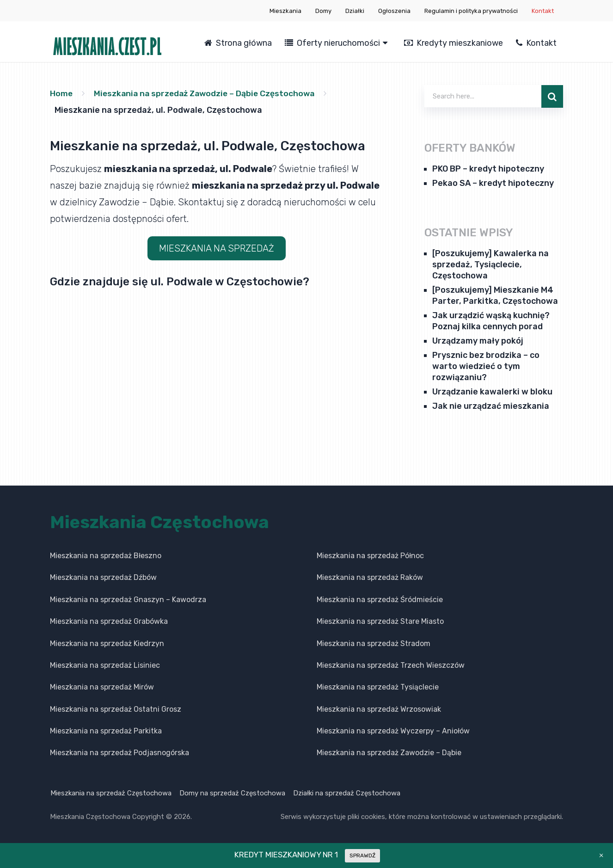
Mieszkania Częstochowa (159, 522)
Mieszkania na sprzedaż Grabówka (109, 621)
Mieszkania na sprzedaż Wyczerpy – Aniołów (393, 731)
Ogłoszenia (394, 11)
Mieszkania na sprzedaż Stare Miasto (380, 621)
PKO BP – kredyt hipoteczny (488, 169)
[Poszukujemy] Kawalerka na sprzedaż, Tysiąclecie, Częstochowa (490, 265)
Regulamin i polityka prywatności (471, 11)
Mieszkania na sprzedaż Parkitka (106, 731)
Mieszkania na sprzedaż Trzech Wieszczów (391, 665)
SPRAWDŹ (362, 856)
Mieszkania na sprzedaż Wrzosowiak (379, 709)
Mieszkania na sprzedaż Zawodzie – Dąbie (389, 753)
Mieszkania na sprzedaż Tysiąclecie (378, 687)
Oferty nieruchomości (332, 43)
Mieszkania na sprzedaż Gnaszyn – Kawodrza (128, 600)
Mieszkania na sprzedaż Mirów (102, 687)
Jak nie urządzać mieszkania (491, 406)
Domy (323, 11)
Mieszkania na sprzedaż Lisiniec (105, 665)
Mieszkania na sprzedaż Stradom (374, 643)
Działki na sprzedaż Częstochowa (348, 793)
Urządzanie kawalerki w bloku (492, 392)
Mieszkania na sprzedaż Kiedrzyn (107, 643)
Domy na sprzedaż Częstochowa (233, 793)
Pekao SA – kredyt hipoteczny (493, 183)
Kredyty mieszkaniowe (454, 43)
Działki (355, 11)
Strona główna (238, 43)
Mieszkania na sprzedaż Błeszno (106, 556)
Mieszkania (285, 11)
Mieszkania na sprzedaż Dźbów (103, 577)
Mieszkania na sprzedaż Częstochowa (110, 793)
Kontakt (543, 11)
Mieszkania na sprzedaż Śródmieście (380, 600)
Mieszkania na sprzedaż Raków (370, 577)
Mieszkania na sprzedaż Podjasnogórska (120, 753)
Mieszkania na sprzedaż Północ (370, 556)
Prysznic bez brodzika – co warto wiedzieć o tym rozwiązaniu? (486, 366)
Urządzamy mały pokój (478, 341)
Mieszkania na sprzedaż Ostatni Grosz (116, 709)
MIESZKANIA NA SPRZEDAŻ (217, 248)
